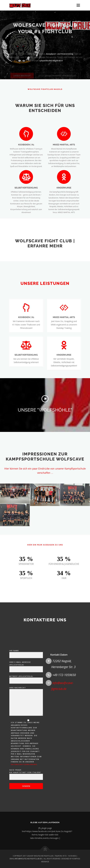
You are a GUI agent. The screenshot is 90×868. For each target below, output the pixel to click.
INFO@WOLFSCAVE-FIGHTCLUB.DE (28, 859)
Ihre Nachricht (26, 791)
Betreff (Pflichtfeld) (26, 769)
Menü (78, 5)
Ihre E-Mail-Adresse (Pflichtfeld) (26, 756)
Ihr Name (26, 743)
